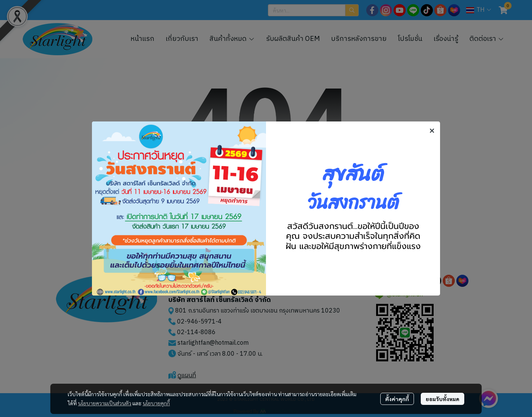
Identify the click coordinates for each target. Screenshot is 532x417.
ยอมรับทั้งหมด (443, 399)
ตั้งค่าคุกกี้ (397, 399)
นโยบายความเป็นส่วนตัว (105, 403)
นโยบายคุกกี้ (156, 403)
